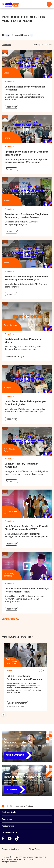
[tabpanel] (6, 35)
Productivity (11, 107)
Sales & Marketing (14, 356)
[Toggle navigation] (49, 4)
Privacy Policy (34, 849)
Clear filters (6, 45)
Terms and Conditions (10, 849)
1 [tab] (3, 715)
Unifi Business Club (15, 806)
